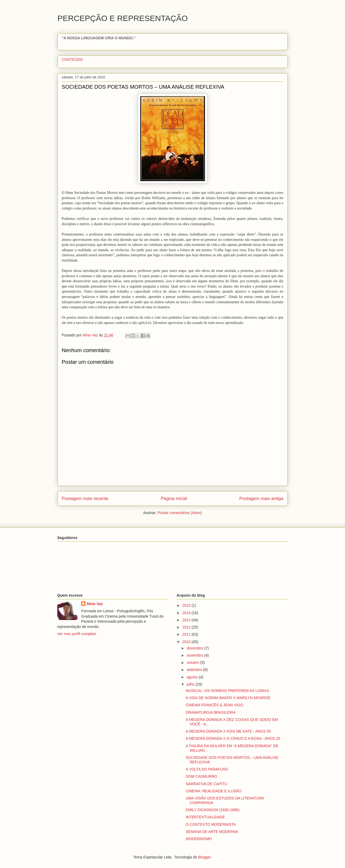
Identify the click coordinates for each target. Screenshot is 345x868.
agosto (193, 677)
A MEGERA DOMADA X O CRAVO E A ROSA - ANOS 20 (233, 738)
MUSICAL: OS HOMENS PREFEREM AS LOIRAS (227, 691)
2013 (187, 620)
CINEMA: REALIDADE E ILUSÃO (213, 791)
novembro (195, 655)
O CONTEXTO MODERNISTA (211, 824)
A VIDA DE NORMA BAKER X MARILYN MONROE (228, 698)
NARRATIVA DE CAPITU (206, 784)
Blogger (204, 857)
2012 (187, 627)
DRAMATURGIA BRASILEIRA (211, 712)
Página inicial (174, 499)
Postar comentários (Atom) (180, 513)
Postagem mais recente (85, 499)
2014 (187, 613)
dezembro (195, 648)
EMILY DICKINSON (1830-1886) (213, 810)
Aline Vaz (95, 604)
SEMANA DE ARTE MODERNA (212, 832)
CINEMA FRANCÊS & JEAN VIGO (214, 705)
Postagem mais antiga (261, 499)
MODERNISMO (199, 839)
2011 (187, 634)
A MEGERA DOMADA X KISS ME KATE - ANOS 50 (228, 731)
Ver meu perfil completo (77, 634)
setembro (195, 670)
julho (191, 684)
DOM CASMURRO (201, 776)
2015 (187, 605)
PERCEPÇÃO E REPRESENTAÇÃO (123, 18)
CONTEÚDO (72, 59)
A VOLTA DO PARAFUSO (207, 769)
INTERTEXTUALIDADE (205, 817)
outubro (193, 662)
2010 (187, 642)
